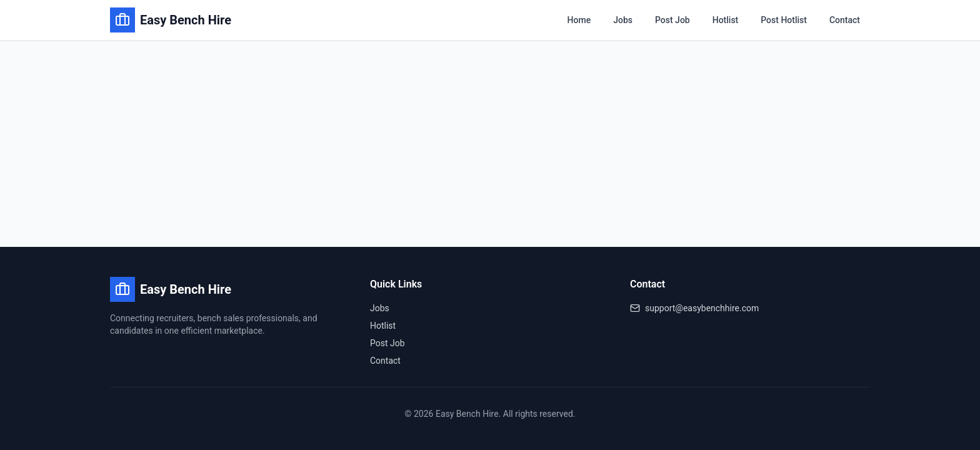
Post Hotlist (784, 20)
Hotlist (726, 20)
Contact (845, 20)
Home (579, 20)
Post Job (672, 20)
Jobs (623, 20)
